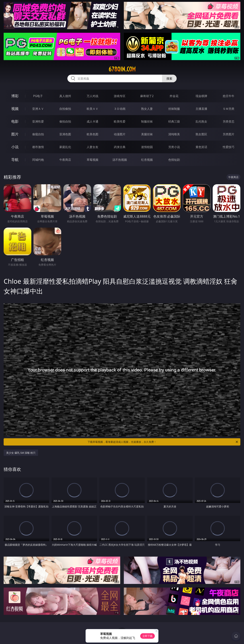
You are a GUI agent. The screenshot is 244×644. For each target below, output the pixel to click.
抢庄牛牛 (229, 96)
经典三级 (174, 121)
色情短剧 (174, 160)
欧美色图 (93, 134)
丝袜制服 (174, 109)
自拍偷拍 (65, 109)
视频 (15, 109)
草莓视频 (93, 160)
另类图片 (229, 134)
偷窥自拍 (38, 134)
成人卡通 (93, 121)
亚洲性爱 (38, 121)
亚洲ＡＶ (38, 109)
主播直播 (201, 109)
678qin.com (122, 69)
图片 (15, 134)
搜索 (169, 78)
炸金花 (174, 96)
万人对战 (93, 96)
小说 (15, 147)
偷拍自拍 (65, 121)
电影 (15, 121)
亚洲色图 (65, 134)
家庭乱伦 (65, 147)
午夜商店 (65, 160)
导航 (15, 160)
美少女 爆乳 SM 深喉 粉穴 (21, 453)
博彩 (15, 96)
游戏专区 (120, 96)
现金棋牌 (201, 96)
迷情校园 (147, 147)
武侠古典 (120, 147)
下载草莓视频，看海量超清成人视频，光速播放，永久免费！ (163, 442)
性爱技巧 (229, 147)
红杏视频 (147, 160)
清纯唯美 (174, 134)
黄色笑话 (201, 147)
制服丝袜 (147, 121)
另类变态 (229, 121)
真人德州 (65, 96)
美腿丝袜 (147, 134)
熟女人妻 (147, 109)
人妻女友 (93, 147)
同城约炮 (38, 160)
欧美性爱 (120, 121)
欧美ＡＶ (93, 109)
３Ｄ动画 (120, 109)
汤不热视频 (120, 160)
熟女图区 (201, 134)
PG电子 (38, 96)
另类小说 (174, 147)
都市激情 (38, 147)
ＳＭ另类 (229, 109)
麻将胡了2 (147, 96)
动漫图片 (120, 134)
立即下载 (147, 636)
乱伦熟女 (201, 121)
